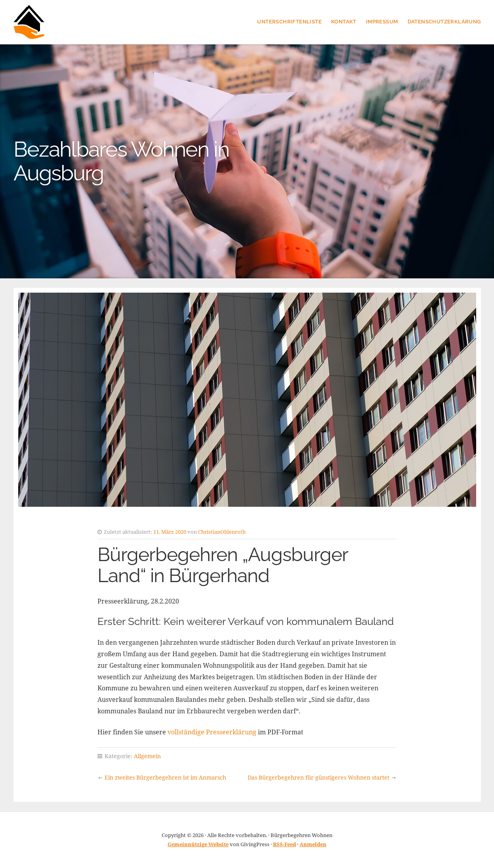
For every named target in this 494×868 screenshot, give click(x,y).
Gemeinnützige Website (198, 844)
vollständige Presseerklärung (212, 732)
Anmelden (313, 844)
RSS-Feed (284, 844)
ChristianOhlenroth (222, 532)
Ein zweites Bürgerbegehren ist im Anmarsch (165, 777)
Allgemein (147, 756)
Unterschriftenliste (289, 22)
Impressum (382, 22)
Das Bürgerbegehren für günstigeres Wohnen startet (319, 777)
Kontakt (344, 22)
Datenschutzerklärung (444, 22)
